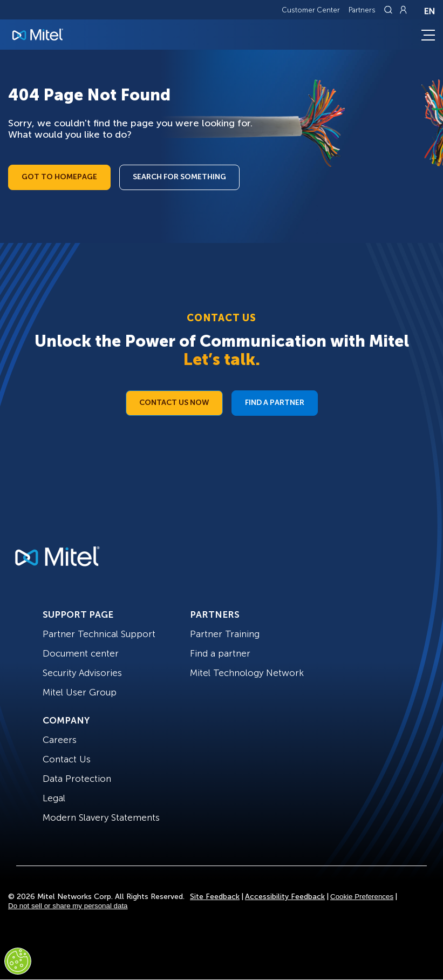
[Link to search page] (390, 10)
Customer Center (311, 10)
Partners (362, 10)
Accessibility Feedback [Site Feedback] (285, 897)
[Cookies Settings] (18, 961)
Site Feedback (215, 897)
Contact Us (67, 759)
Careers (60, 740)
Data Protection (77, 779)
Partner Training (225, 634)
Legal (54, 798)
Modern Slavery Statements (101, 817)
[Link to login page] (403, 10)
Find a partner (220, 653)
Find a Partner (275, 403)
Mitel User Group (80, 692)
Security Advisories (82, 673)
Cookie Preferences (362, 897)
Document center (81, 653)
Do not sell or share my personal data (68, 906)
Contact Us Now (174, 403)
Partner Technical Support (99, 634)
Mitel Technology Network (247, 673)
